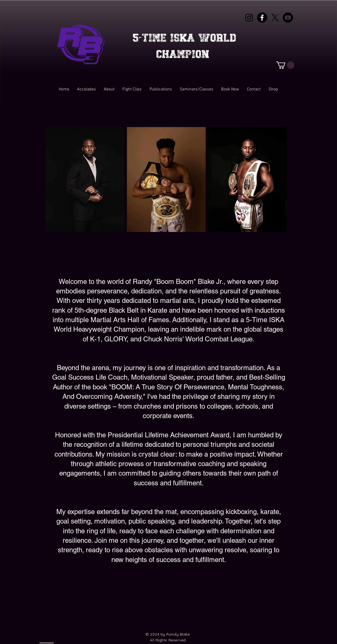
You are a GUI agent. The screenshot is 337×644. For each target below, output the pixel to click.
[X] (275, 18)
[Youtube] (288, 18)
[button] (285, 65)
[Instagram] (249, 18)
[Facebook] (262, 18)
